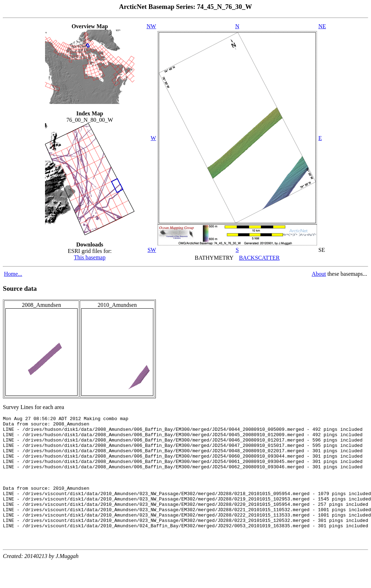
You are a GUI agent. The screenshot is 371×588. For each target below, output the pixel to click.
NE (322, 26)
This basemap (90, 257)
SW (152, 250)
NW (151, 26)
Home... (13, 274)
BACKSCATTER (259, 258)
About (319, 274)
